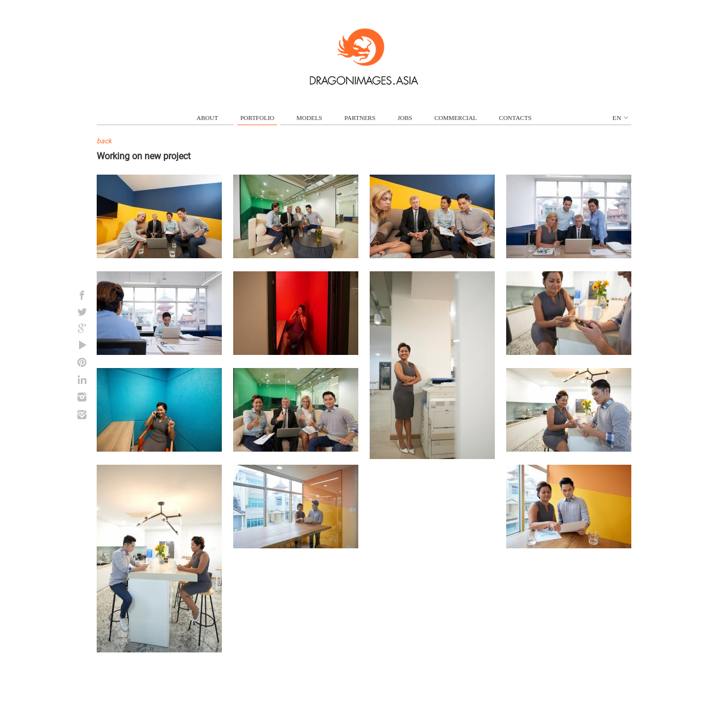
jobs (405, 118)
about (208, 118)
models (309, 118)
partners (360, 118)
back (104, 141)
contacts (515, 118)
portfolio (257, 118)
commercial (456, 118)
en (620, 118)
